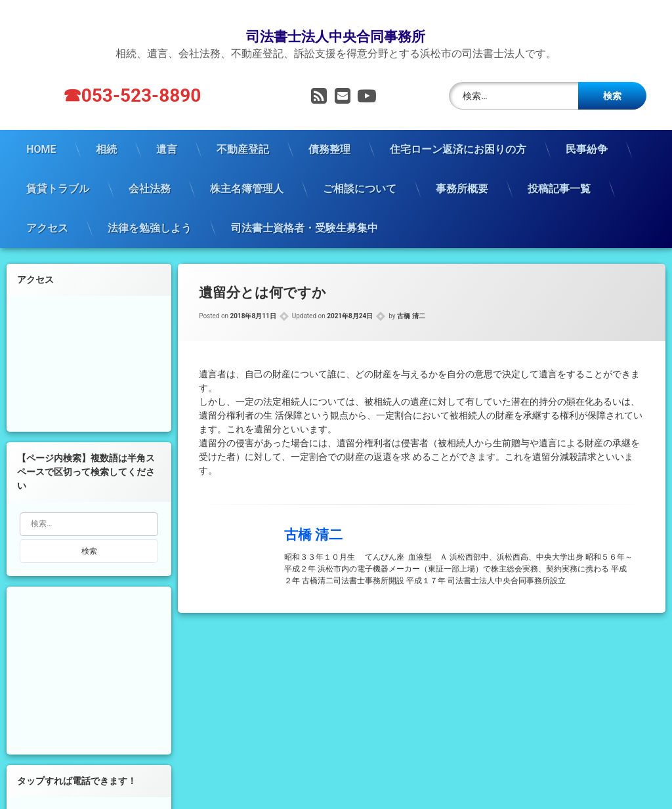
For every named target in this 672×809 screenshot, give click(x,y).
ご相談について (360, 169)
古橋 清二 (411, 297)
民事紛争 (587, 130)
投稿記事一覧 (559, 169)
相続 (106, 130)
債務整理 (329, 130)
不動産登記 (243, 130)
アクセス (47, 208)
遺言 (167, 130)
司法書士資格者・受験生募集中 (304, 208)
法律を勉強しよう (150, 208)
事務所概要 (462, 169)
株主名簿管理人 (247, 169)
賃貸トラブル (58, 169)
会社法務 (150, 169)
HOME (41, 130)
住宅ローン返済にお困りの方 (458, 130)
